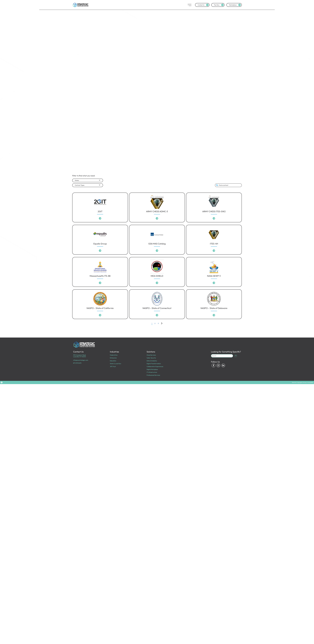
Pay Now (219, 5)
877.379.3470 (77, 362)
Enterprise (113, 357)
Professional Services (153, 373)
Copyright (303, 380)
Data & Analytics (151, 360)
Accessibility (311, 380)
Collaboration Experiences (154, 365)
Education (113, 360)
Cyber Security (151, 357)
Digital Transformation (153, 363)
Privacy (307, 380)
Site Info (299, 380)
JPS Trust (112, 365)
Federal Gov (113, 355)
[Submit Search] (235, 356)
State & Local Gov (115, 363)
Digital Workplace (152, 368)
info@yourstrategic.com (80, 360)
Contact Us (203, 5)
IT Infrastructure (151, 370)
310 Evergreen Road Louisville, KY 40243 (79, 356)
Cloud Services (151, 355)
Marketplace (235, 5)
